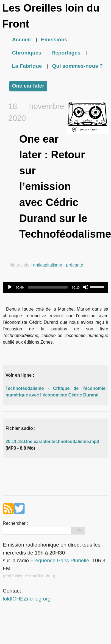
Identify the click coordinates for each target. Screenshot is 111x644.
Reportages (66, 53)
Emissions (54, 40)
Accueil (21, 40)
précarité (74, 265)
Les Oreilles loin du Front (51, 16)
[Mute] (86, 287)
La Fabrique (27, 66)
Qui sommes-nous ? (77, 66)
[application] (56, 287)
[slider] (48, 287)
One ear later (28, 86)
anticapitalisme (48, 265)
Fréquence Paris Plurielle (60, 560)
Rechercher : (15, 523)
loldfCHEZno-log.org (27, 599)
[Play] (10, 287)
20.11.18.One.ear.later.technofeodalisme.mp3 (52, 441)
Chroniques (27, 53)
